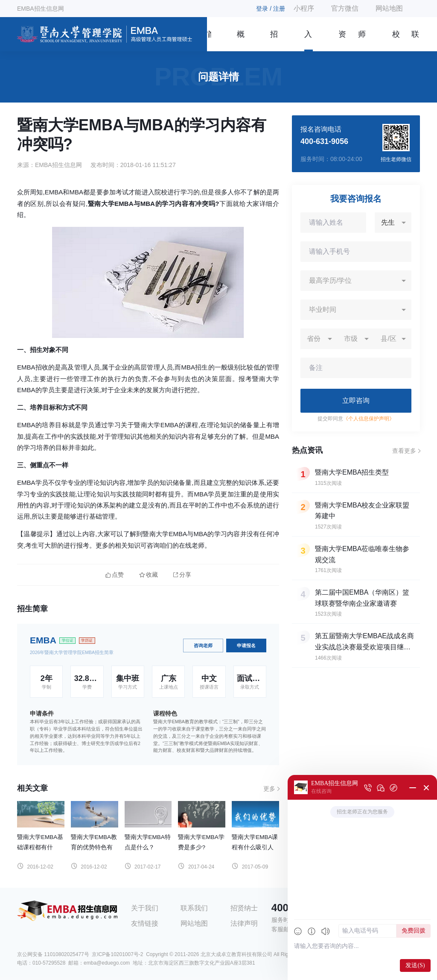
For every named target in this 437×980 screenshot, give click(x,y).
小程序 (304, 8)
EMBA (43, 640)
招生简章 (274, 41)
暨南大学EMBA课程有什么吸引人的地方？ (255, 847)
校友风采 (396, 41)
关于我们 (145, 908)
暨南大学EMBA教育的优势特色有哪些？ (94, 847)
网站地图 (389, 8)
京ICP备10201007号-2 (117, 954)
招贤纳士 (244, 908)
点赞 (115, 575)
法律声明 (244, 923)
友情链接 (145, 923)
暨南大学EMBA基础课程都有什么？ (40, 847)
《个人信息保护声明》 (369, 419)
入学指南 (308, 41)
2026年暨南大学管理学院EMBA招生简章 (72, 652)
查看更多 (404, 451)
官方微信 (345, 8)
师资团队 (362, 41)
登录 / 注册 (271, 9)
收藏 (149, 575)
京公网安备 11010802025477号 (53, 954)
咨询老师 (203, 646)
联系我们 (415, 41)
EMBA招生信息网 (41, 9)
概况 (241, 41)
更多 (269, 789)
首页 (209, 41)
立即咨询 (356, 401)
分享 (182, 575)
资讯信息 (342, 41)
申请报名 (246, 646)
